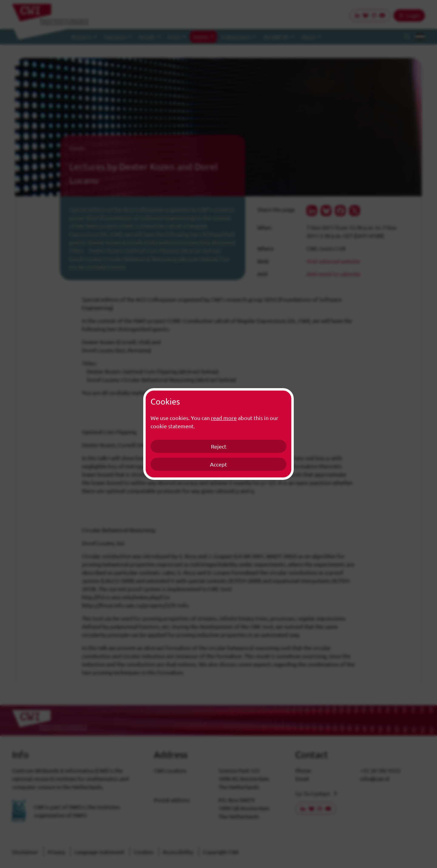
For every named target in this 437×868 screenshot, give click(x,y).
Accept (218, 464)
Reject (219, 446)
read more (224, 418)
